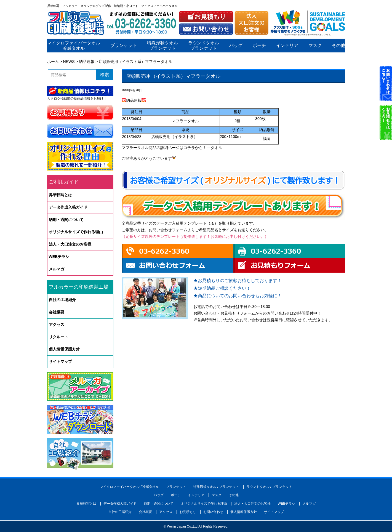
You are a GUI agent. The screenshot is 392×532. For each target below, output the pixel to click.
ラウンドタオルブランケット (204, 46)
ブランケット (123, 46)
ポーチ (259, 46)
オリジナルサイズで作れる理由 (76, 232)
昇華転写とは (60, 195)
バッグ (236, 46)
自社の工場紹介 (62, 300)
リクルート (58, 337)
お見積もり (188, 512)
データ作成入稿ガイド (68, 207)
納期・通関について (66, 220)
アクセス (57, 324)
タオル (216, 148)
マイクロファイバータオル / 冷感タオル (129, 487)
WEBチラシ (59, 257)
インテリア (287, 46)
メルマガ (57, 269)
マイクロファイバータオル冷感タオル (74, 46)
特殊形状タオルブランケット (162, 46)
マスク (315, 46)
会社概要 (57, 312)
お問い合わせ (213, 512)
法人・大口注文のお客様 (70, 244)
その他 (338, 46)
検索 (105, 75)
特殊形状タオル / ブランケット (216, 487)
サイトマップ (60, 361)
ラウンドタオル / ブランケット (269, 487)
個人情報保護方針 (64, 349)
